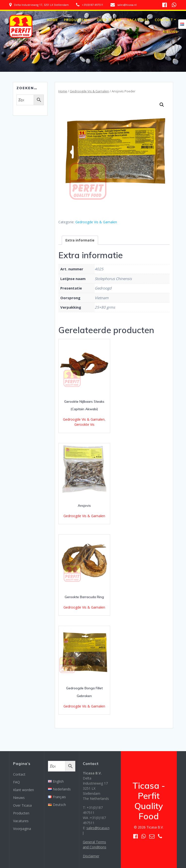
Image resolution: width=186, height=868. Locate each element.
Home (53, 20)
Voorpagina (22, 829)
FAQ (16, 782)
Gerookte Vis (84, 424)
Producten (75, 20)
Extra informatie (80, 240)
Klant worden (23, 790)
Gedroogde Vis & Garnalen (89, 91)
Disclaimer (91, 856)
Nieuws (170, 32)
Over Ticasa (109, 20)
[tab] (80, 240)
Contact (164, 20)
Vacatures (138, 20)
